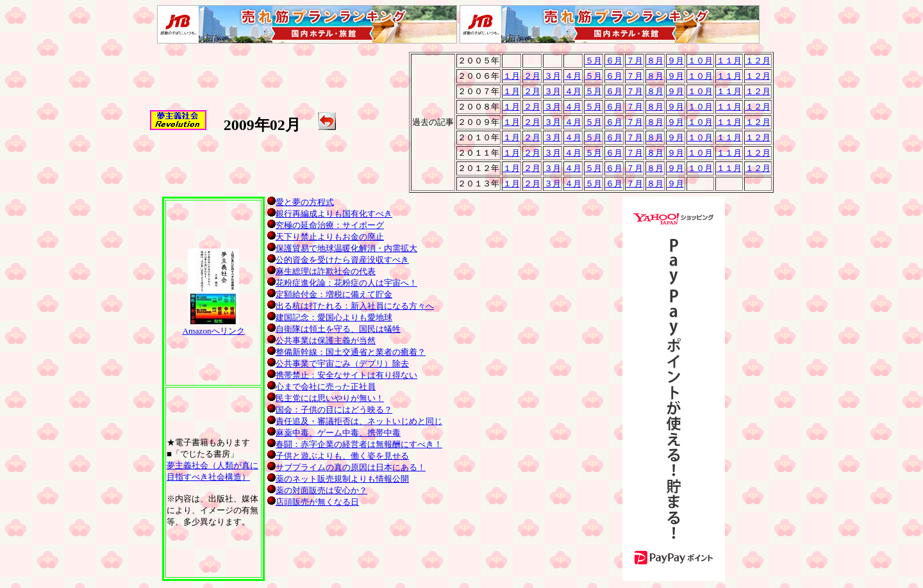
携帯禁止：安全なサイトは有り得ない (342, 375)
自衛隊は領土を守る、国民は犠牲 (334, 329)
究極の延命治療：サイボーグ (326, 225)
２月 (532, 76)
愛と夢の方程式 (301, 202)
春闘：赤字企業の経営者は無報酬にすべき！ (355, 444)
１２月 (758, 61)
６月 (614, 61)
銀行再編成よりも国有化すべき (330, 214)
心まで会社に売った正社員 (321, 387)
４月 (573, 76)
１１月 (729, 61)
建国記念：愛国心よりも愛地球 (330, 317)
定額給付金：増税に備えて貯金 (330, 294)
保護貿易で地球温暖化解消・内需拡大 (342, 248)
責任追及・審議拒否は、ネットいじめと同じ (355, 421)
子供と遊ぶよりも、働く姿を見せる (338, 456)
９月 (676, 61)
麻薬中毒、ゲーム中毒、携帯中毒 (334, 433)
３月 (553, 76)
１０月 (700, 61)
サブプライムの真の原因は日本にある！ (346, 467)
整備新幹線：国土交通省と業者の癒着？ (346, 352)
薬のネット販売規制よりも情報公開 (338, 479)
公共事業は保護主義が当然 (321, 340)
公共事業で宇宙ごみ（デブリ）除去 (338, 363)
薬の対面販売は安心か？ (317, 490)
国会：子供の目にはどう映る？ (330, 410)
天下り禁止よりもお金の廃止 (326, 237)
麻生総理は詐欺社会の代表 (321, 271)
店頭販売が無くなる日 (313, 502)
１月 (511, 76)
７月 (635, 61)
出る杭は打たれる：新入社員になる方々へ (351, 306)
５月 (594, 61)
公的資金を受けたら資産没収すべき (338, 260)
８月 (655, 61)
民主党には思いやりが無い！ (326, 398)
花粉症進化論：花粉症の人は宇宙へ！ (342, 283)
